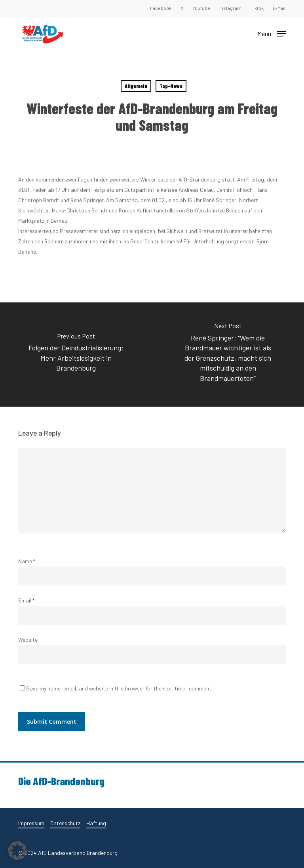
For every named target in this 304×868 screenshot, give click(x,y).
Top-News (171, 86)
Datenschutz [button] (65, 823)
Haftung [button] (96, 823)
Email (26, 600)
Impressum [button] (31, 823)
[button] (272, 33)
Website (28, 640)
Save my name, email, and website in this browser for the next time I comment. (119, 688)
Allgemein (136, 86)
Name (27, 561)
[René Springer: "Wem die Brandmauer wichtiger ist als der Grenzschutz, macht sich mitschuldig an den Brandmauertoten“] (228, 355)
